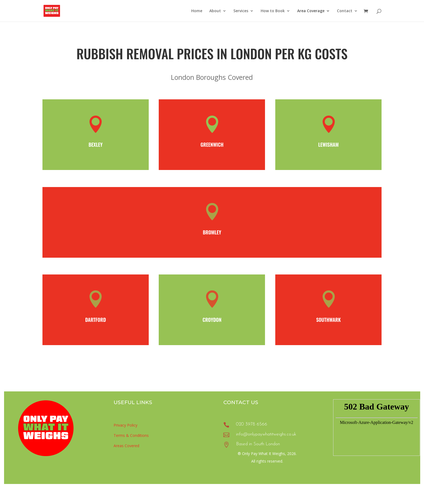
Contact (345, 11)
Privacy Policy (125, 425)
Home (197, 11)
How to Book (273, 11)
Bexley (95, 145)
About (215, 11)
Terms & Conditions (131, 435)
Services (241, 11)
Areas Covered (126, 446)
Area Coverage (311, 11)
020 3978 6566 (252, 424)
